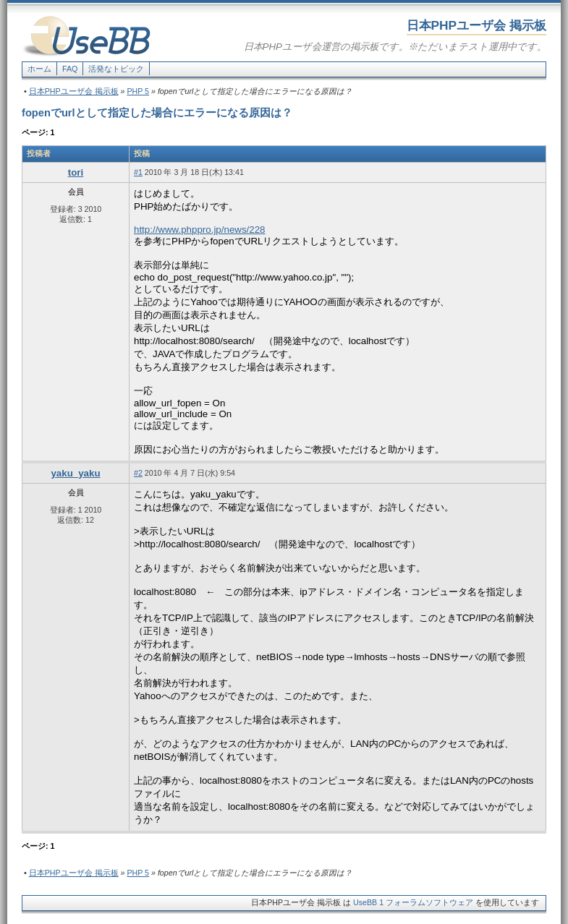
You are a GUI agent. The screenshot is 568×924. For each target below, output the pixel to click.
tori (76, 172)
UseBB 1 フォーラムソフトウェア (413, 902)
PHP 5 (138, 91)
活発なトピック (116, 69)
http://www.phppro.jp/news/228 (200, 230)
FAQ (70, 69)
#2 (138, 473)
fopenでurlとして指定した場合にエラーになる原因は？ (157, 113)
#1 (138, 172)
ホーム (39, 69)
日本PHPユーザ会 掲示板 (74, 91)
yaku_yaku (75, 473)
